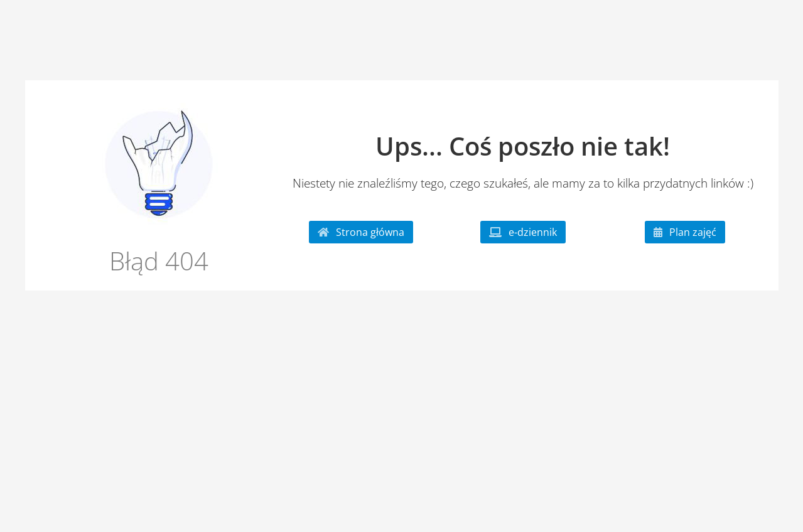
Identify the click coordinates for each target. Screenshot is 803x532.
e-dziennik (523, 232)
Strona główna (361, 232)
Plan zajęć (685, 232)
